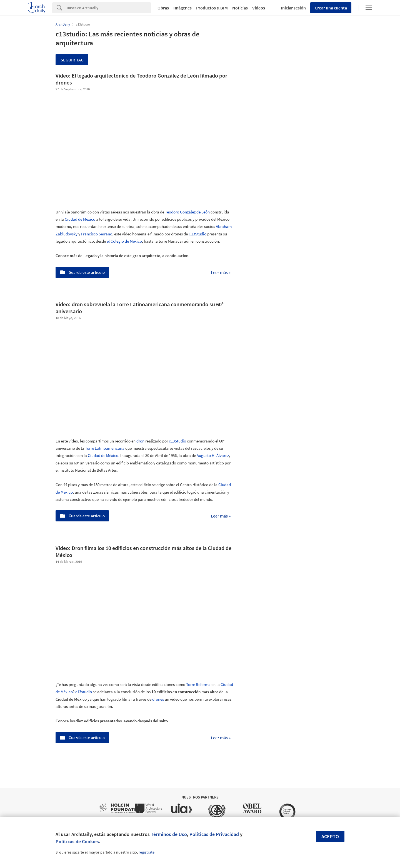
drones (158, 699)
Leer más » (221, 272)
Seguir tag (72, 60)
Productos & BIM (212, 8)
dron (140, 441)
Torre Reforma (198, 684)
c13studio (84, 692)
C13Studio (197, 234)
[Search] (109, 8)
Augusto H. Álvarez (213, 455)
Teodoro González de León (187, 212)
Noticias (240, 8)
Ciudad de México (80, 219)
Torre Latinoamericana (105, 448)
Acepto (330, 836)
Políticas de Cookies (77, 841)
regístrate (147, 852)
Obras (163, 8)
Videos (259, 8)
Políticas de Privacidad (214, 834)
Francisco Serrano (97, 234)
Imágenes (182, 8)
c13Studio (177, 441)
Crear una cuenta (331, 8)
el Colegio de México (124, 241)
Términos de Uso (169, 834)
